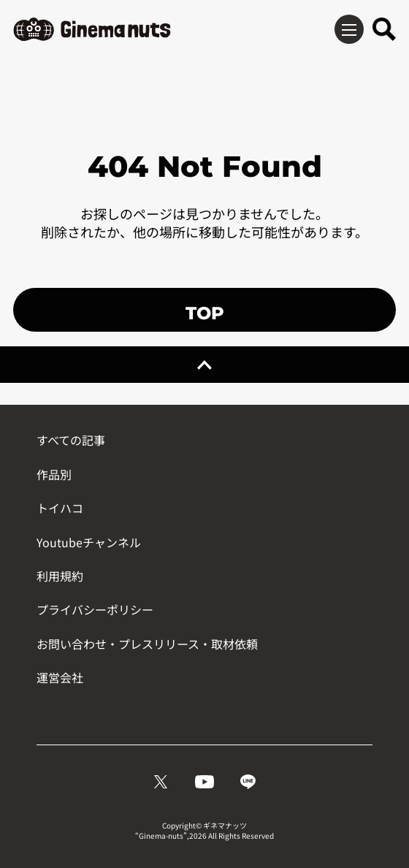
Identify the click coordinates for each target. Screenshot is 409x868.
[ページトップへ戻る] (204, 365)
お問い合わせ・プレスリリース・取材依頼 (147, 644)
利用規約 (60, 576)
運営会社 (60, 677)
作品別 (54, 474)
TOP (205, 313)
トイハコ (60, 508)
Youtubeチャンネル (89, 542)
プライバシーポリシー (95, 609)
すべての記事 (71, 440)
